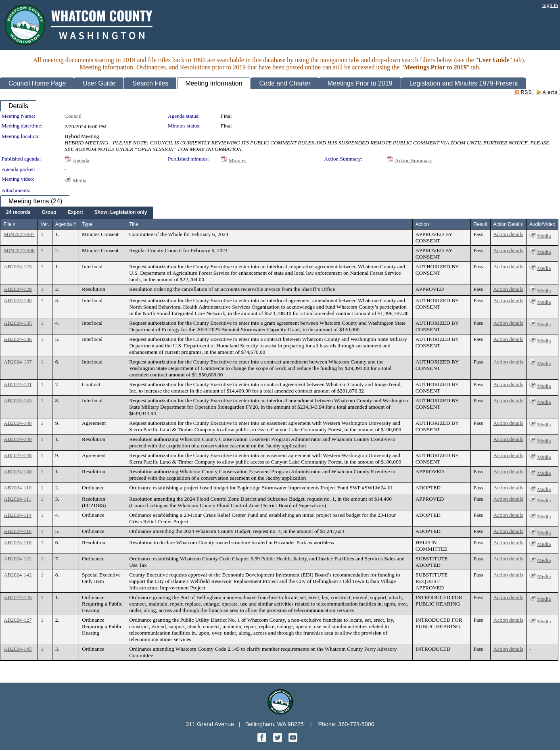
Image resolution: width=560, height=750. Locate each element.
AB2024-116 (18, 531)
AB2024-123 (18, 266)
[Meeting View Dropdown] (121, 213)
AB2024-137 (18, 362)
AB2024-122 (18, 559)
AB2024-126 (18, 597)
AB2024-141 (18, 384)
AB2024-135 (18, 323)
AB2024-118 (18, 542)
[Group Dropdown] (49, 213)
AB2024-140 (18, 439)
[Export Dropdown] (75, 213)
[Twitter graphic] (278, 740)
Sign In (550, 5)
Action (422, 224)
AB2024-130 (18, 300)
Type (87, 224)
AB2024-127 (18, 620)
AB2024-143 (18, 400)
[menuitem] (18, 213)
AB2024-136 (18, 339)
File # (9, 224)
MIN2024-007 (19, 234)
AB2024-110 (18, 488)
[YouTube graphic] (293, 740)
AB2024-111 (18, 499)
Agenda (81, 160)
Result (481, 224)
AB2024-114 (18, 515)
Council (73, 116)
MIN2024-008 (19, 250)
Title (134, 224)
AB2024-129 (18, 289)
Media (79, 181)
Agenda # (66, 224)
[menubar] (76, 213)
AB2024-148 (18, 423)
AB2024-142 (18, 575)
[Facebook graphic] (263, 740)
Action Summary (413, 160)
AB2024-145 (18, 649)
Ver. (45, 224)
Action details (508, 234)
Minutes (238, 160)
